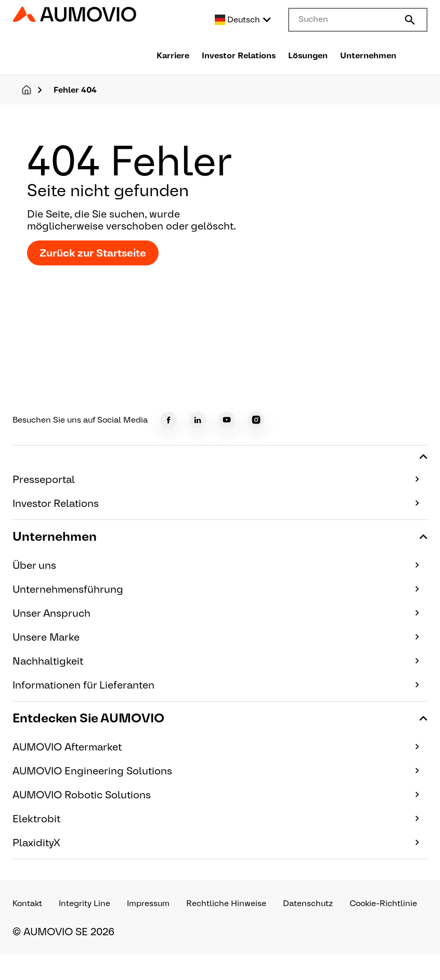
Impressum (148, 904)
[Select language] (243, 20)
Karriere (173, 55)
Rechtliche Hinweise (226, 904)
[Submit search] (410, 20)
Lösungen (308, 55)
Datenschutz (308, 904)
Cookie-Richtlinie (383, 904)
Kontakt (27, 904)
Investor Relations (239, 55)
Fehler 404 (75, 90)
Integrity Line (85, 904)
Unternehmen (368, 55)
